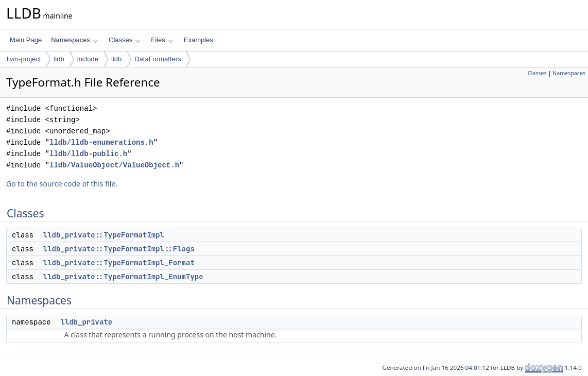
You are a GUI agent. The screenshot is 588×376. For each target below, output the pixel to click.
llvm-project (24, 59)
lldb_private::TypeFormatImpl (104, 235)
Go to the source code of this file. (62, 184)
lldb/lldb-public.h (88, 154)
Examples (198, 40)
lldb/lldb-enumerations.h (101, 142)
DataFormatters (158, 59)
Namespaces (74, 40)
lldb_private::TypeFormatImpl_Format (119, 263)
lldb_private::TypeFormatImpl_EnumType (123, 277)
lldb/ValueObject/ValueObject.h (114, 165)
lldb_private (86, 322)
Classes (125, 40)
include (88, 59)
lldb (59, 59)
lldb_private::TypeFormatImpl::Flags (119, 249)
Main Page (26, 40)
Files (162, 40)
